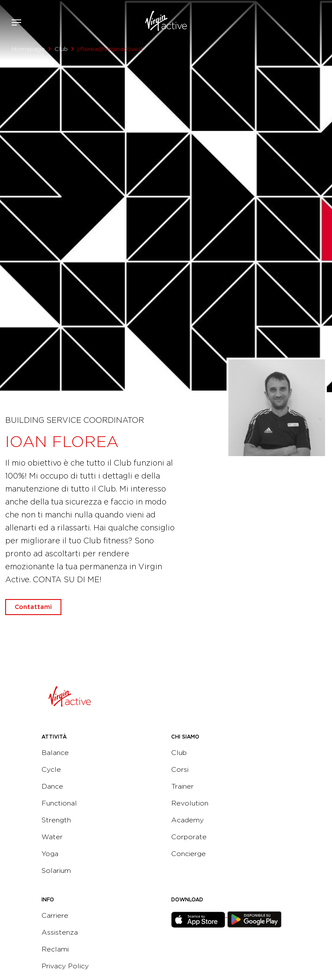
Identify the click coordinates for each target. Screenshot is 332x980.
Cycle (51, 769)
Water (52, 837)
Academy (187, 820)
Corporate (189, 837)
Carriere (55, 915)
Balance (55, 753)
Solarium (56, 871)
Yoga (50, 854)
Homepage (28, 49)
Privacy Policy (65, 966)
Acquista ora (310, 21)
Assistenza (60, 932)
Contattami (322, 21)
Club (61, 49)
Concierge (188, 854)
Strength (56, 820)
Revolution (190, 803)
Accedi (297, 22)
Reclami (55, 949)
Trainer (182, 786)
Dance (52, 786)
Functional (59, 803)
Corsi (180, 769)
